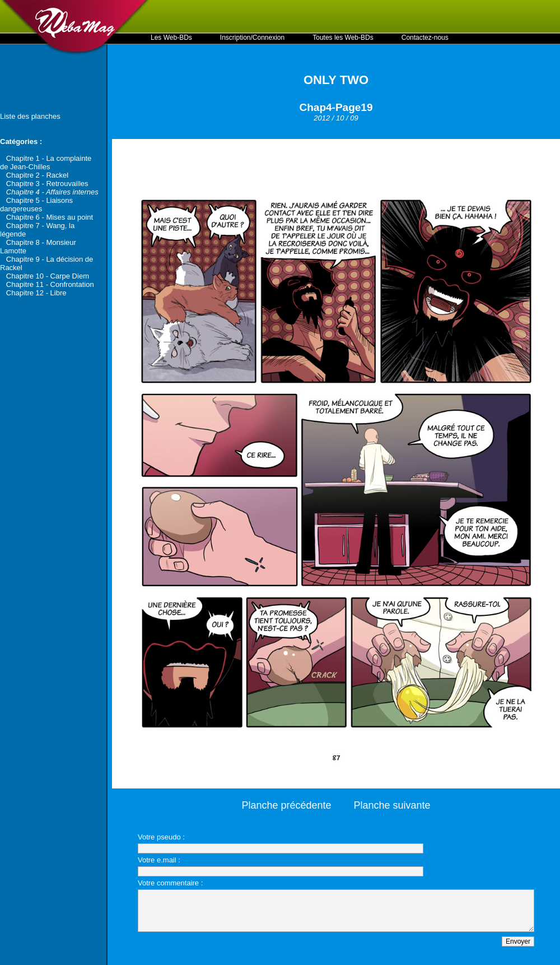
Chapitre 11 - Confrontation (50, 284)
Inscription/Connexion (252, 38)
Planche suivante (392, 805)
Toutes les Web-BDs (343, 38)
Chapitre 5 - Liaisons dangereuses (36, 205)
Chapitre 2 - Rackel (37, 175)
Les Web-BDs (171, 38)
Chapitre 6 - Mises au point (50, 217)
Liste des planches (30, 116)
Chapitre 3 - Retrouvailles (47, 184)
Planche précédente (286, 805)
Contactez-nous (425, 38)
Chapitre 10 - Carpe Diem (48, 276)
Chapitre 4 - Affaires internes (52, 192)
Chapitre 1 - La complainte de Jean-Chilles (46, 163)
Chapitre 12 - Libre (36, 293)
